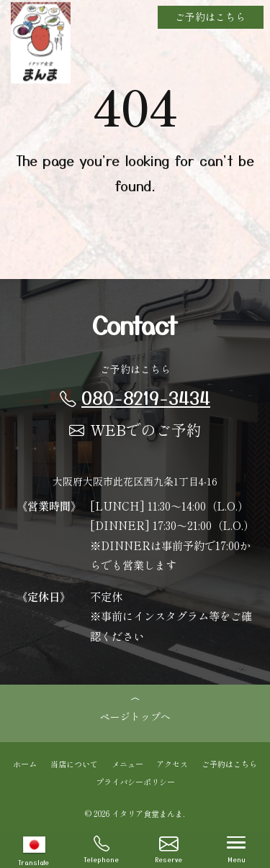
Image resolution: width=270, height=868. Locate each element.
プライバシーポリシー (135, 781)
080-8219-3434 (135, 397)
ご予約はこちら (210, 17)
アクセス (172, 763)
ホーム (25, 763)
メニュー (127, 763)
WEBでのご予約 (135, 429)
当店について (74, 763)
